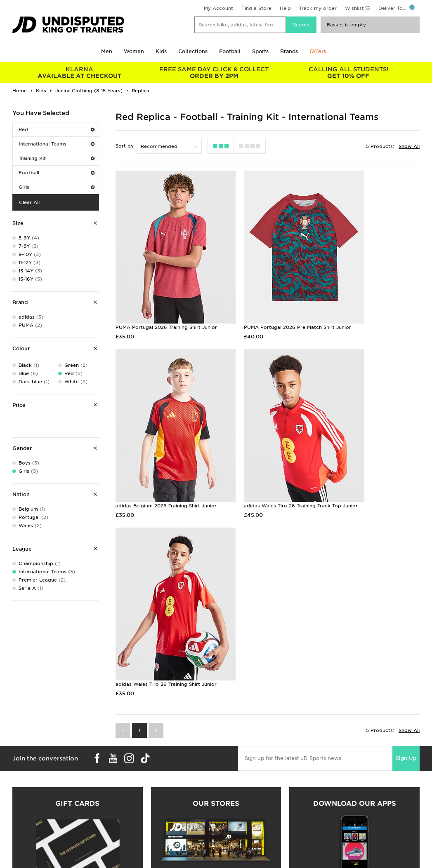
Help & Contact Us (135, 852)
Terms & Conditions (343, 835)
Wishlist (354, 8)
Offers (318, 51)
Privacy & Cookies (342, 843)
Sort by (125, 146)
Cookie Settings (339, 861)
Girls (57, 187)
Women (134, 51)
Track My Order (131, 861)
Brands (289, 51)
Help (285, 8)
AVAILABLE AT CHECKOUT (80, 73)
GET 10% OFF (348, 73)
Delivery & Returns (135, 835)
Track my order (318, 8)
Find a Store (256, 8)
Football (230, 51)
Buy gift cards (77, 753)
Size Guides (22, 843)
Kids (161, 51)
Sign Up (406, 532)
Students (19, 835)
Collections (193, 51)
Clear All (29, 202)
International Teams (57, 144)
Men (107, 51)
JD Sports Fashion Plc (243, 843)
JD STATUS (21, 861)
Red (57, 129)
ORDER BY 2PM (214, 73)
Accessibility (335, 852)
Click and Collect (133, 843)
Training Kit (57, 158)
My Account (218, 8)
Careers (226, 835)
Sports (260, 51)
